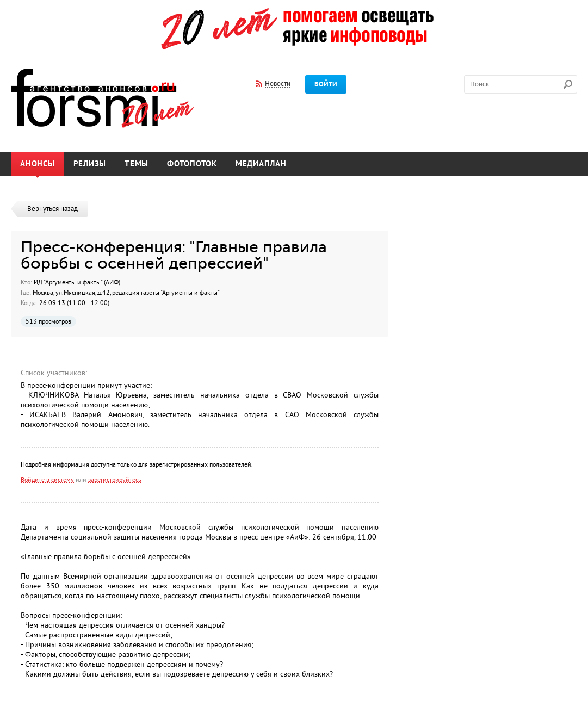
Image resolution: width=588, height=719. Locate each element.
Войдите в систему (47, 480)
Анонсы (38, 164)
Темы (137, 164)
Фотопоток (192, 164)
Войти (326, 84)
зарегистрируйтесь (115, 480)
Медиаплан (261, 164)
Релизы (90, 164)
